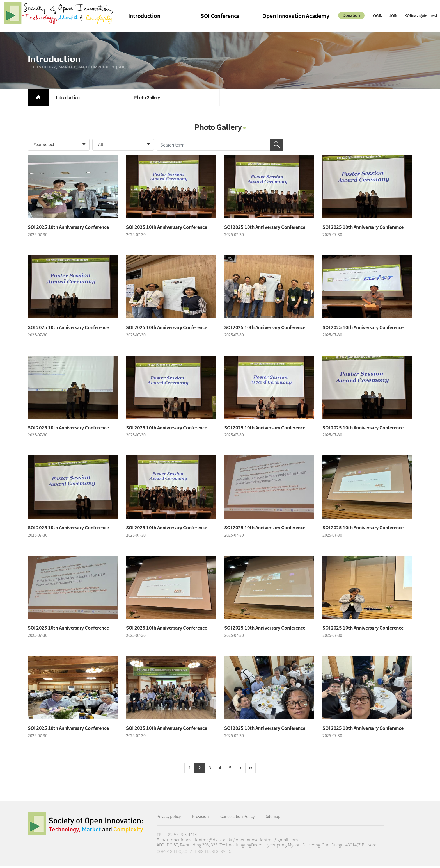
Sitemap (279, 818)
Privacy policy (170, 818)
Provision (203, 818)
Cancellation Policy (241, 818)
